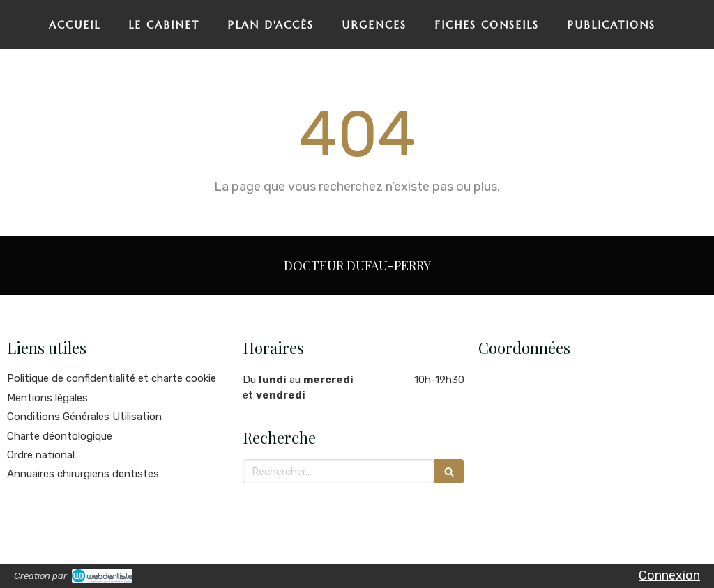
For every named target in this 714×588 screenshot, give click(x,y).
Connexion (669, 575)
